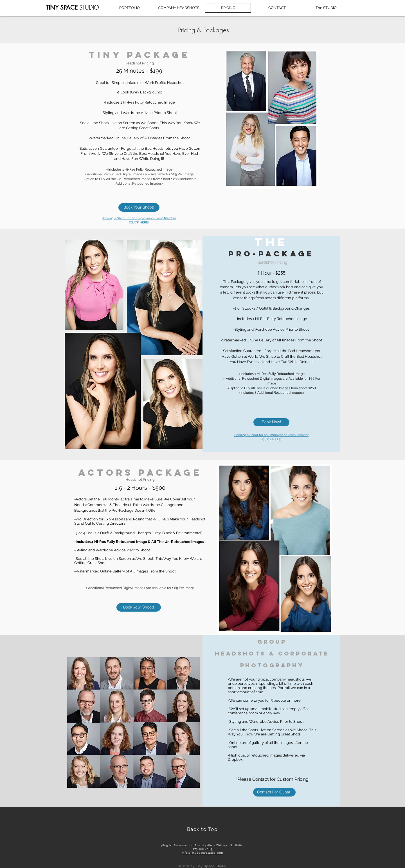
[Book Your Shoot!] (139, 207)
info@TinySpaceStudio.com (202, 853)
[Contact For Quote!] (274, 792)
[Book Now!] (271, 422)
